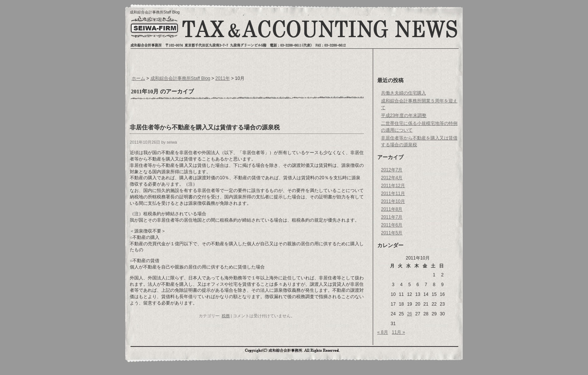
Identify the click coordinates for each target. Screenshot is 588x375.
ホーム (138, 78)
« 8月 (383, 332)
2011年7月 (392, 217)
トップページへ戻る (154, 33)
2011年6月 (392, 225)
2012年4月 (392, 178)
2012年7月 (392, 170)
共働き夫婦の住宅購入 (403, 93)
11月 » (398, 332)
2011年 (223, 78)
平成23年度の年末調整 (404, 115)
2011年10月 (393, 201)
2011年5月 (392, 233)
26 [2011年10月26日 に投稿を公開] (409, 314)
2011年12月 (393, 186)
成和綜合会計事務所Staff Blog (155, 12)
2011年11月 (393, 193)
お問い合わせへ (424, 32)
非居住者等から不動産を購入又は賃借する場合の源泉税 (205, 127)
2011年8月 (392, 209)
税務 (226, 316)
